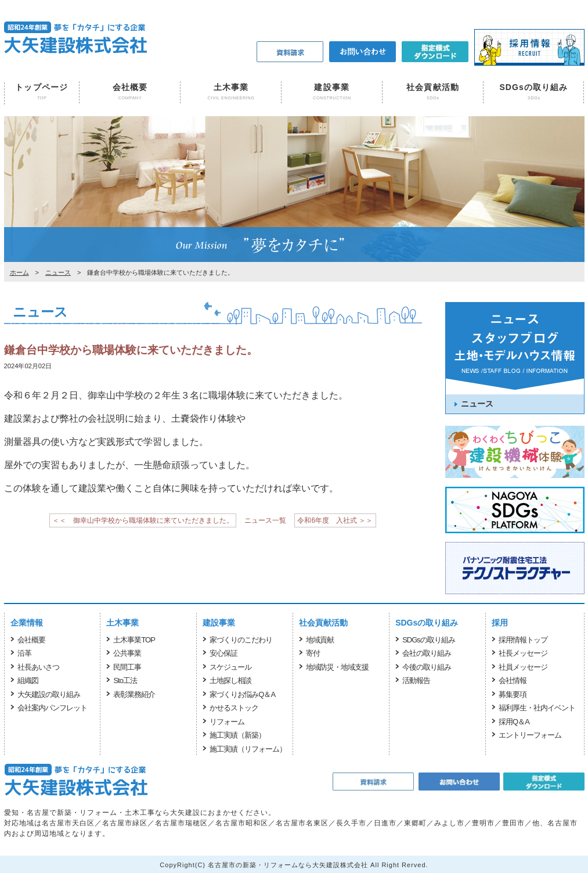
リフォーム (227, 722)
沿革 (24, 653)
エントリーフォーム (530, 735)
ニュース (58, 272)
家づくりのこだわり (241, 640)
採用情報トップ (523, 640)
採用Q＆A (514, 722)
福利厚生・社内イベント (537, 708)
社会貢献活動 (433, 87)
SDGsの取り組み (533, 87)
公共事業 (127, 653)
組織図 (28, 680)
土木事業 (231, 87)
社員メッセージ (523, 667)
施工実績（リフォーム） (248, 749)
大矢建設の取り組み (49, 694)
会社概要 (130, 87)
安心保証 (223, 653)
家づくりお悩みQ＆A (242, 694)
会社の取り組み (427, 653)
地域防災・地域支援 (337, 667)
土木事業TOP (134, 640)
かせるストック (234, 708)
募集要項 (513, 694)
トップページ (42, 87)
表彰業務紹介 (134, 694)
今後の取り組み (427, 667)
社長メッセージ (523, 653)
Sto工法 (125, 680)
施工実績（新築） (237, 735)
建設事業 (331, 87)
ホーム (19, 272)
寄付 (313, 653)
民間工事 (127, 667)
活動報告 (416, 680)
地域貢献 (320, 640)
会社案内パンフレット (52, 708)
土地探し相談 (230, 680)
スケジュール (230, 667)
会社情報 (513, 680)
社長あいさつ (38, 667)
